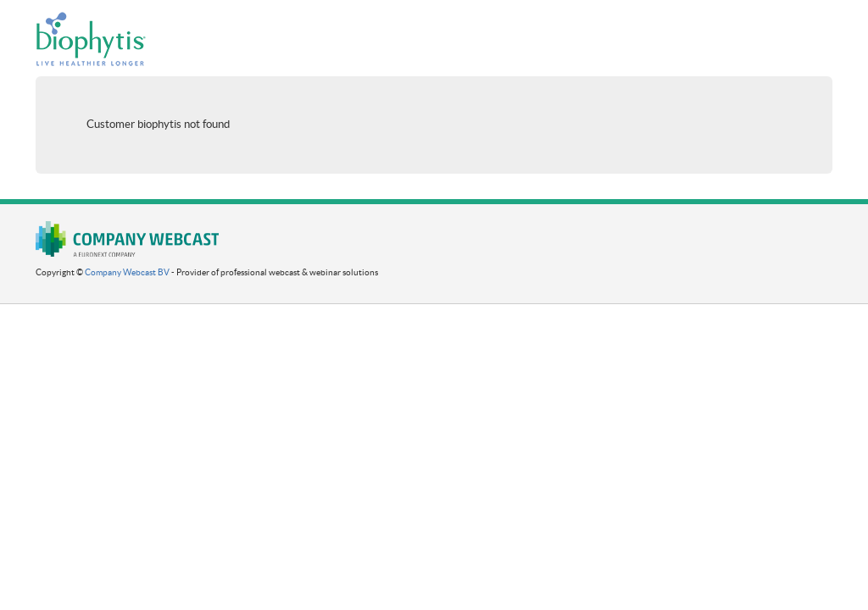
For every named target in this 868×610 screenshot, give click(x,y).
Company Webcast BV (127, 272)
